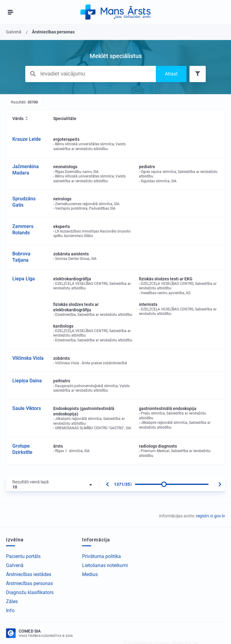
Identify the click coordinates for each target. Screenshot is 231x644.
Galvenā (15, 565)
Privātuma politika (102, 556)
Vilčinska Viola (28, 358)
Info (10, 610)
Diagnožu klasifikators (30, 592)
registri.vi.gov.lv (210, 516)
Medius (90, 574)
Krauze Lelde (27, 139)
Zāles (12, 601)
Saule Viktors (27, 408)
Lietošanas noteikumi (105, 565)
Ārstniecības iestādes (29, 574)
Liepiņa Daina (27, 381)
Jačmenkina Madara (26, 170)
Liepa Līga (24, 279)
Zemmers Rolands (23, 230)
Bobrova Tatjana (21, 257)
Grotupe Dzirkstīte (22, 449)
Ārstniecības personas (29, 583)
